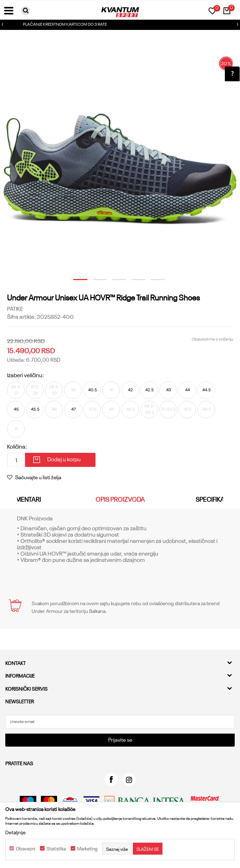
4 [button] (135, 282)
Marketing (87, 849)
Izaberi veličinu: (25, 375)
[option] (120, 25)
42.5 (149, 389)
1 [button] (76, 282)
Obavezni (26, 849)
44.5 (207, 389)
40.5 (93, 389)
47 (73, 409)
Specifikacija (216, 499)
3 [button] (115, 282)
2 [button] (96, 282)
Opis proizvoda (120, 499)
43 (168, 389)
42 (130, 389)
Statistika (56, 849)
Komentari (24, 499)
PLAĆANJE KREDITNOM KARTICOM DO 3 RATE (119, 24)
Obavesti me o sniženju (212, 339)
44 (187, 389)
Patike (15, 308)
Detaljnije (16, 832)
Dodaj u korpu (64, 459)
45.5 (35, 409)
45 (16, 409)
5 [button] (154, 282)
